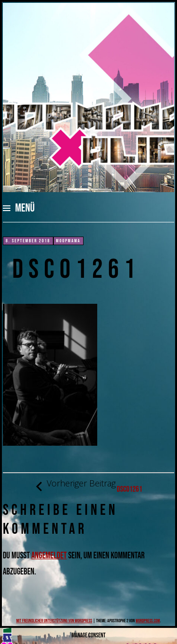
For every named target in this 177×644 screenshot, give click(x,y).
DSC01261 (88, 486)
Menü (25, 208)
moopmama (68, 241)
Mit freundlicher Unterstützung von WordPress (54, 621)
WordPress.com (148, 621)
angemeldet (49, 556)
